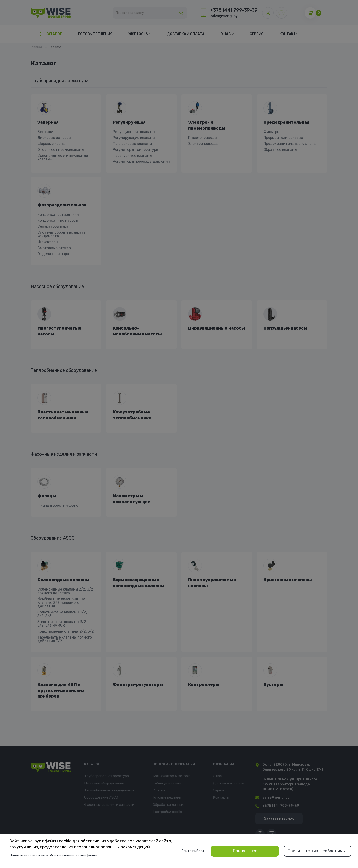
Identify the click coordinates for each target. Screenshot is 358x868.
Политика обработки (27, 855)
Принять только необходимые (318, 851)
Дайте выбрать (194, 851)
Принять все (245, 851)
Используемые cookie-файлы (73, 855)
